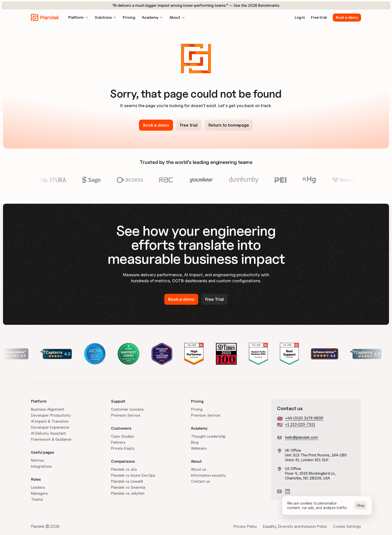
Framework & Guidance (51, 439)
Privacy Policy (245, 526)
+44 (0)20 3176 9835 (304, 418)
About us (199, 469)
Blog (195, 442)
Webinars (199, 448)
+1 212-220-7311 (300, 424)
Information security (208, 475)
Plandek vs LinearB (127, 481)
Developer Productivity (51, 415)
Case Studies (122, 436)
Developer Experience (50, 427)
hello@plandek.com (301, 437)
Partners (118, 442)
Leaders (38, 487)
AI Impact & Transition (50, 421)
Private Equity (123, 448)
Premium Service (126, 415)
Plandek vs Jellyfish (128, 493)
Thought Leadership (208, 436)
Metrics (37, 460)
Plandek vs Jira (124, 469)
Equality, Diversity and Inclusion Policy (295, 526)
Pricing (197, 409)
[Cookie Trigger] (347, 526)
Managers (39, 493)
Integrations (41, 466)
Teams (37, 499)
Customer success (127, 409)
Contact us (200, 481)
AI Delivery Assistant (48, 433)
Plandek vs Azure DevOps (133, 475)
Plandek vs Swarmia (128, 487)
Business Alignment (48, 409)
